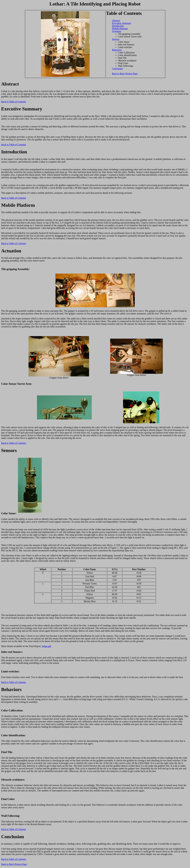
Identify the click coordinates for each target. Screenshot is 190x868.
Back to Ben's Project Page (125, 74)
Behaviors (117, 50)
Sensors (116, 39)
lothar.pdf (47, 646)
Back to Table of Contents (14, 102)
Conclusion (117, 69)
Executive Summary (122, 23)
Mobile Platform (120, 29)
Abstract (116, 21)
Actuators (117, 31)
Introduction (118, 26)
